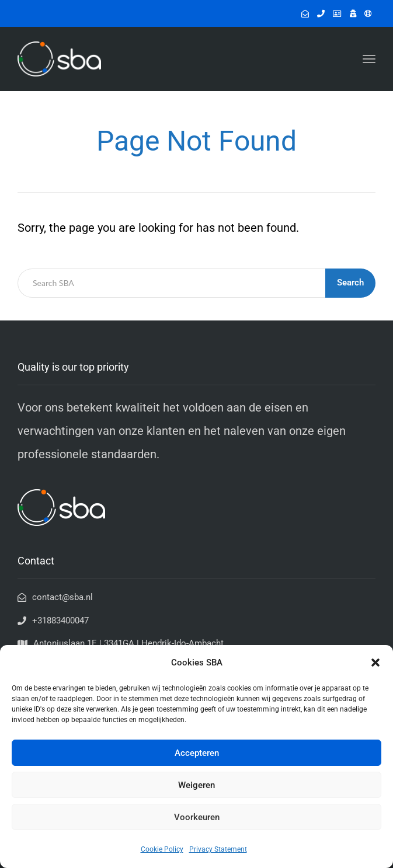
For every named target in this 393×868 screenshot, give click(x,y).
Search (350, 283)
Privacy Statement (218, 849)
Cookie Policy (162, 849)
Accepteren (197, 753)
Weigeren (196, 785)
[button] (375, 663)
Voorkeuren (197, 817)
